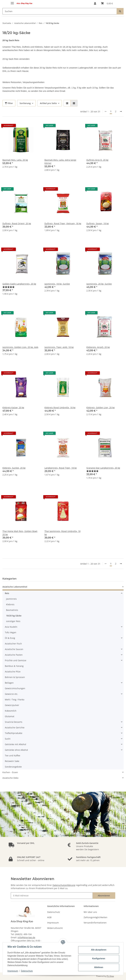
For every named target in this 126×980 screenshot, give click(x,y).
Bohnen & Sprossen (15, 677)
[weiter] (121, 111)
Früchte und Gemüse (16, 660)
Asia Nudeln (11, 627)
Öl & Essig (10, 638)
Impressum (53, 923)
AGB (49, 917)
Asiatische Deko (10, 778)
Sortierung (25, 103)
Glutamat (10, 716)
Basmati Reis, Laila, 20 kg (15, 160)
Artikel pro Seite (48, 103)
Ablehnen (99, 967)
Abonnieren (104, 896)
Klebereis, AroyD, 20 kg (98, 347)
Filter (9, 103)
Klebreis (10, 604)
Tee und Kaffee (13, 755)
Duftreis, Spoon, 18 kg (98, 223)
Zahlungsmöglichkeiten (95, 917)
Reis (7, 593)
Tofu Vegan (11, 632)
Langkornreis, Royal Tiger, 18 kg (61, 468)
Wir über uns (90, 912)
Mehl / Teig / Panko (15, 700)
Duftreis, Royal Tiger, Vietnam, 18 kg (63, 223)
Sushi (8, 739)
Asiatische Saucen (14, 649)
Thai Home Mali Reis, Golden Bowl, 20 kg (20, 533)
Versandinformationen (95, 923)
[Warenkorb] (107, 3)
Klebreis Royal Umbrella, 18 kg (60, 408)
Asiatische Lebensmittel (15, 587)
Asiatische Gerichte (15, 728)
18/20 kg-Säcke (14, 616)
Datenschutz (54, 912)
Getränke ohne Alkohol (16, 750)
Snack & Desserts (14, 722)
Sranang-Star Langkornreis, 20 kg (103, 468)
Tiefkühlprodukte (14, 733)
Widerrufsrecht (55, 928)
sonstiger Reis (13, 621)
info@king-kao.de (26, 937)
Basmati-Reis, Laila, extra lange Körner (60, 162)
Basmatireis (12, 610)
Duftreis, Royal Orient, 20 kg (17, 223)
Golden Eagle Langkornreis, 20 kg (19, 284)
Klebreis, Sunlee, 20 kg (14, 468)
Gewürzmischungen (15, 688)
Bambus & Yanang (14, 666)
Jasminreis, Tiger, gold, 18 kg (59, 347)
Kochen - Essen (10, 772)
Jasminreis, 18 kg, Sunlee (57, 284)
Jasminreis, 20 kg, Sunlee (99, 284)
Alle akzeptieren (99, 950)
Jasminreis (11, 599)
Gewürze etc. (11, 694)
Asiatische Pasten (14, 655)
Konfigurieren (99, 959)
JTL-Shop (110, 976)
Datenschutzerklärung (64, 885)
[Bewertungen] (9, 287)
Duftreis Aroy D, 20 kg (97, 160)
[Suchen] (60, 11)
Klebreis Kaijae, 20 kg (13, 408)
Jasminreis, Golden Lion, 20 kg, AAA (20, 347)
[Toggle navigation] (12, 2)
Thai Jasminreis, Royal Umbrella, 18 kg (62, 533)
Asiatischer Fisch (13, 644)
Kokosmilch (11, 711)
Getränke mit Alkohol (15, 744)
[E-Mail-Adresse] (52, 896)
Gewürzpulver (12, 705)
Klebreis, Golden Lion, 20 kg (100, 408)
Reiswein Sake (12, 761)
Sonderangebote (13, 767)
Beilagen (9, 683)
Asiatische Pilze (13, 672)
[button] (95, 3)
